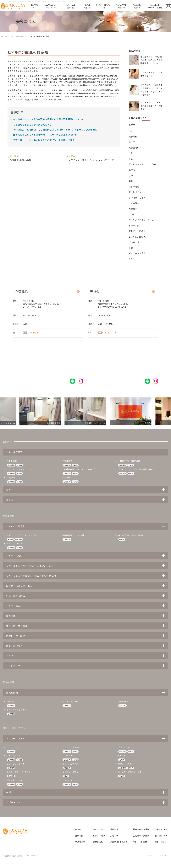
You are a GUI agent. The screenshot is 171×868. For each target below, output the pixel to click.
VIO (130, 259)
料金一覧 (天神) (161, 829)
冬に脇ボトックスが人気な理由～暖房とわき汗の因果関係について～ (48, 119)
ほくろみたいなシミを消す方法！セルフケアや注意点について (45, 135)
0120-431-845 (32, 333)
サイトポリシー (33, 856)
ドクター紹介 (99, 836)
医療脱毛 (133, 209)
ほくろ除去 (134, 203)
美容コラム (115, 836)
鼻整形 (132, 170)
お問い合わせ (160, 842)
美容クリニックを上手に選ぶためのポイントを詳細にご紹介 (44, 140)
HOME (78, 829)
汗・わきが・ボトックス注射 (143, 164)
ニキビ (132, 214)
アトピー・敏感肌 (137, 231)
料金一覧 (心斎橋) (141, 829)
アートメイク (135, 192)
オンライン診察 (140, 842)
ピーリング (134, 226)
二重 (131, 153)
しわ (131, 175)
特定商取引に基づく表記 (12, 856)
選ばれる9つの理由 (119, 842)
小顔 (131, 248)
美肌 (131, 181)
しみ (131, 131)
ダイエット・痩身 (137, 253)
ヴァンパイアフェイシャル (141, 220)
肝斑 (131, 159)
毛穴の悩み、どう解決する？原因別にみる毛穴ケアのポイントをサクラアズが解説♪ (56, 130)
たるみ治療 (134, 187)
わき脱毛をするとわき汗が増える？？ (32, 125)
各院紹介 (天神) (161, 836)
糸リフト (133, 142)
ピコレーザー (135, 242)
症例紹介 (79, 836)
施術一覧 (114, 829)
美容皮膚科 (134, 148)
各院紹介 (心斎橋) (141, 836)
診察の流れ (98, 842)
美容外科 (133, 136)
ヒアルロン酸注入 (137, 237)
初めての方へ (81, 842)
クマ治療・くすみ (137, 198)
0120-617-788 (107, 333)
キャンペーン (99, 829)
